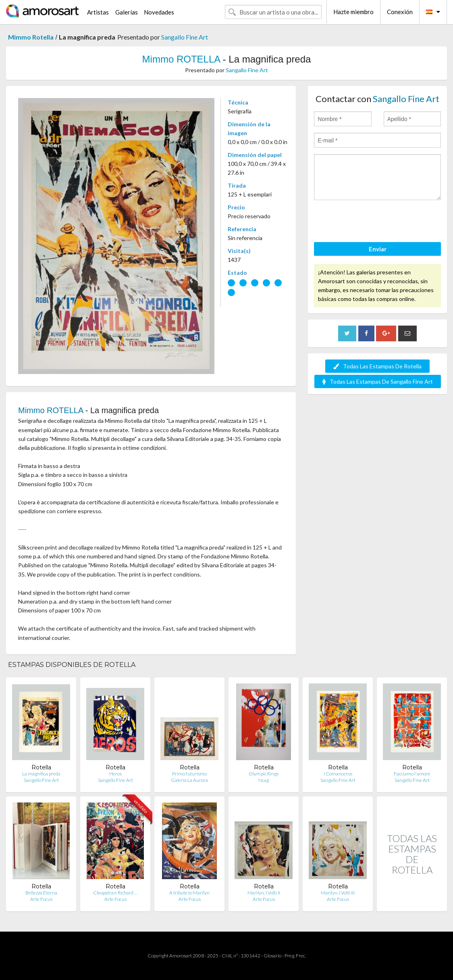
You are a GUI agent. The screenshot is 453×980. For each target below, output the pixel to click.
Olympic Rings (264, 774)
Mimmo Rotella (31, 37)
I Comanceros (338, 774)
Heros (115, 774)
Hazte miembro (353, 12)
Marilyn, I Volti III (338, 893)
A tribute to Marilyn (189, 893)
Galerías (127, 12)
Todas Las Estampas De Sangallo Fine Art (378, 381)
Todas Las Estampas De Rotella (377, 366)
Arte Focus (41, 899)
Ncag (264, 780)
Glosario (272, 956)
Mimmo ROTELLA (181, 59)
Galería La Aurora (189, 780)
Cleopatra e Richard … (115, 893)
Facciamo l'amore (412, 774)
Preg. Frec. (295, 956)
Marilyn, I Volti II (264, 893)
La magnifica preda (41, 774)
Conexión (400, 12)
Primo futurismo (189, 774)
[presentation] (375, 222)
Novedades (159, 12)
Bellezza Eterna (41, 893)
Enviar (378, 249)
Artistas (98, 12)
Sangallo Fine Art (185, 37)
